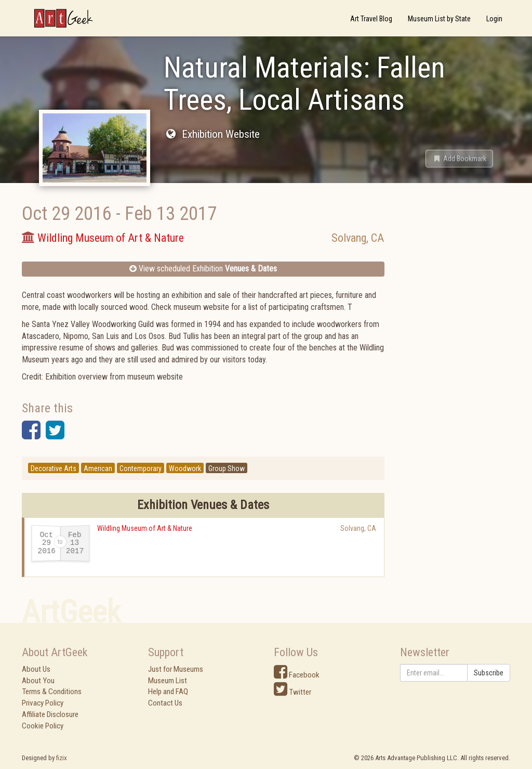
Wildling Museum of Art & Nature (145, 528)
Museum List (168, 681)
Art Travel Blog (371, 19)
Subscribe (489, 673)
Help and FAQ (168, 692)
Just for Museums (176, 669)
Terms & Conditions (52, 692)
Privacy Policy (43, 703)
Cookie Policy (43, 726)
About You (38, 681)
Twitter (292, 692)
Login (494, 19)
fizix (62, 758)
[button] (459, 159)
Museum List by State (439, 19)
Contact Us (165, 703)
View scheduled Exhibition (203, 269)
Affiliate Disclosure (50, 714)
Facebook (297, 675)
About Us (36, 669)
